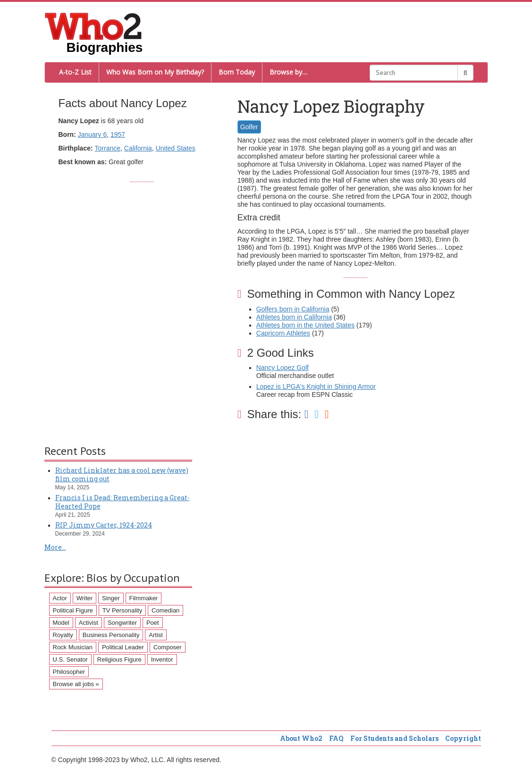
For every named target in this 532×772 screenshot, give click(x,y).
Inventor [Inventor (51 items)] (162, 659)
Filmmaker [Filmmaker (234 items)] (144, 598)
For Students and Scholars (394, 738)
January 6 (92, 134)
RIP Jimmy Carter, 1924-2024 (104, 525)
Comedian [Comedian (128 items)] (165, 610)
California (138, 148)
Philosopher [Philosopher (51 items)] (69, 672)
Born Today (237, 72)
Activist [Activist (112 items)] (89, 623)
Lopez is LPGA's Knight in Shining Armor (316, 386)
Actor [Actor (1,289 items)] (60, 598)
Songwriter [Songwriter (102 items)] (122, 623)
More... (55, 547)
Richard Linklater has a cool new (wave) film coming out (122, 474)
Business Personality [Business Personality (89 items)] (111, 635)
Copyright (463, 738)
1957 (118, 134)
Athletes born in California (294, 317)
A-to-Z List (75, 72)
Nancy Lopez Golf (283, 368)
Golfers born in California (293, 309)
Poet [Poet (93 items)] (153, 623)
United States (176, 148)
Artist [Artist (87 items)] (156, 635)
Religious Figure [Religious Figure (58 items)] (119, 659)
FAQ (336, 738)
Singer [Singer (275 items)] (111, 598)
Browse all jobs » (76, 684)
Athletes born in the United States (306, 325)
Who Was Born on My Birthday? (155, 72)
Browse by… (288, 72)
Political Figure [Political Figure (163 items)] (73, 610)
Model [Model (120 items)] (61, 623)
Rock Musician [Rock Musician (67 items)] (73, 647)
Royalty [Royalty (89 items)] (63, 635)
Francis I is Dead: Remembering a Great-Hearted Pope (122, 502)
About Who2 (301, 738)
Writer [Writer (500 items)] (84, 598)
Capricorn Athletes (283, 333)
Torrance (108, 148)
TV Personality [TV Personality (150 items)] (122, 610)
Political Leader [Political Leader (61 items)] (123, 647)
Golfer (249, 127)
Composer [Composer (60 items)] (168, 647)
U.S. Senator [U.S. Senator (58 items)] (70, 659)
